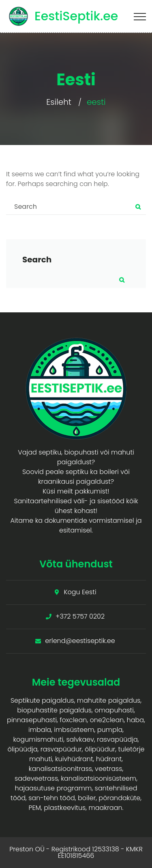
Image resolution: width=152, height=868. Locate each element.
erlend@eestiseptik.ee (80, 641)
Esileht (59, 102)
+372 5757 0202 (80, 616)
